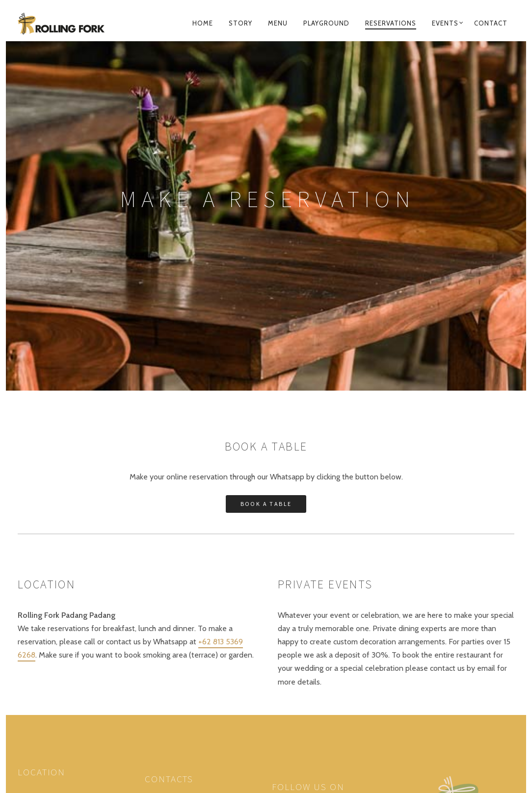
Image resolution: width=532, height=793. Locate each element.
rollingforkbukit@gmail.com (189, 626)
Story (240, 23)
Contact (491, 23)
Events (445, 23)
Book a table (266, 284)
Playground (326, 23)
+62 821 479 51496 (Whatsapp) (194, 613)
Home (203, 23)
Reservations (391, 23)
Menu (278, 23)
